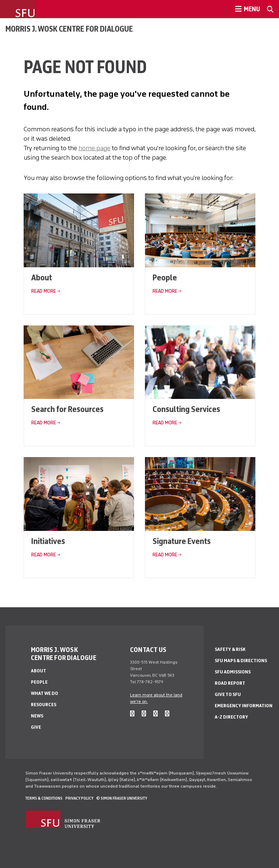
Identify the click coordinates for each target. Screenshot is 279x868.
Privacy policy (79, 798)
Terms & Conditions (44, 798)
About (42, 277)
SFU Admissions (233, 672)
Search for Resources (67, 409)
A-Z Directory (231, 717)
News (37, 716)
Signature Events (182, 541)
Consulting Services (186, 409)
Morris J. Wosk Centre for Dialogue (69, 29)
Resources (44, 705)
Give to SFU (228, 694)
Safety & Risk (230, 649)
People (165, 277)
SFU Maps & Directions (241, 661)
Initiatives (48, 541)
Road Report (230, 683)
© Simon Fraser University (122, 798)
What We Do (45, 693)
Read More (44, 291)
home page (94, 148)
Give (36, 727)
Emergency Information (244, 706)
